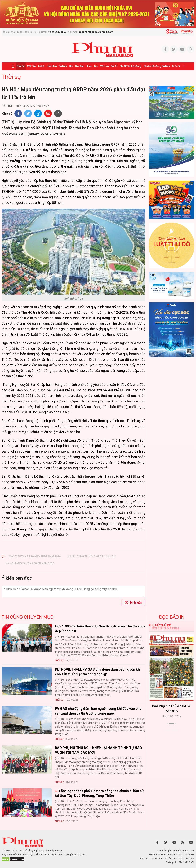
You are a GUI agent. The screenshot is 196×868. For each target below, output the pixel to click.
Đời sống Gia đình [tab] (165, 628)
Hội (71, 66)
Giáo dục (80, 66)
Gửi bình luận (133, 602)
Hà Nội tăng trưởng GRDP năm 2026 (92, 556)
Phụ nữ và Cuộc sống (130, 66)
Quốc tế (176, 66)
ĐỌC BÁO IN (172, 617)
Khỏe (89, 66)
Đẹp (96, 66)
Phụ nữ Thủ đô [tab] (160, 625)
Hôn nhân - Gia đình (57, 66)
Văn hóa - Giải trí (109, 66)
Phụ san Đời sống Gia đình (157, 66)
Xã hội (41, 66)
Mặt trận (31, 66)
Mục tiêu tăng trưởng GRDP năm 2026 (35, 556)
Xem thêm (172, 730)
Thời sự (21, 66)
